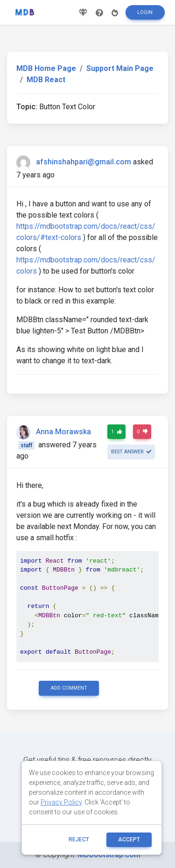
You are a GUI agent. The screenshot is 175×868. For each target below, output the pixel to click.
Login (145, 12)
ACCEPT (129, 840)
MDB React (46, 80)
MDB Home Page (46, 68)
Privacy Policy (61, 802)
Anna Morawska (63, 432)
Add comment (69, 688)
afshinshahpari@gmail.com (84, 162)
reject (79, 840)
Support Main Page (120, 68)
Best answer (131, 452)
